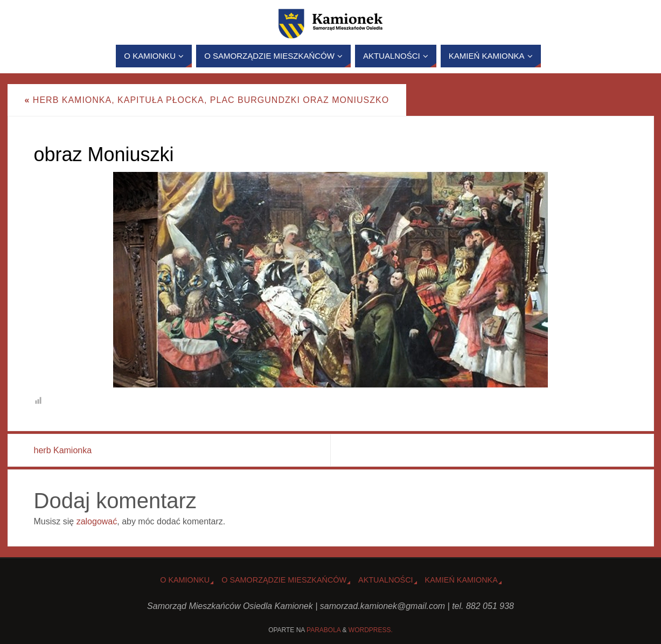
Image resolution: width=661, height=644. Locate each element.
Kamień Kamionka (461, 580)
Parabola (323, 630)
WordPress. (371, 630)
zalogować (97, 521)
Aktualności (386, 580)
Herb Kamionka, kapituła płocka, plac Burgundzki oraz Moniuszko (207, 100)
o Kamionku (185, 580)
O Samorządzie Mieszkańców (284, 580)
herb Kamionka (63, 450)
